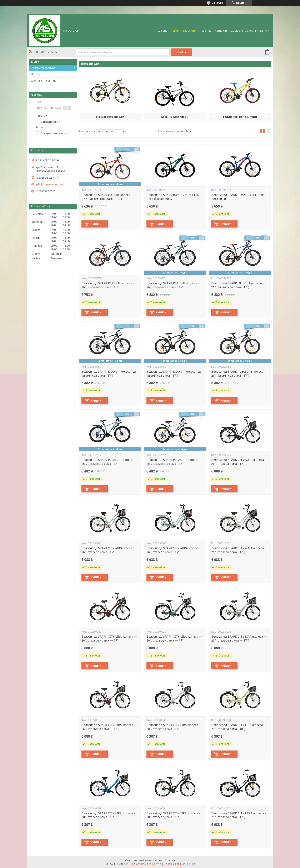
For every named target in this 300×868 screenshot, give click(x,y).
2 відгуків (218, 3)
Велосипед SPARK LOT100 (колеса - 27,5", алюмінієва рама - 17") (107, 197)
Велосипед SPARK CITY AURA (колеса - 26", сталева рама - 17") (239, 462)
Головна (162, 31)
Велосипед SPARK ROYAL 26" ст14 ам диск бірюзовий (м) (173, 197)
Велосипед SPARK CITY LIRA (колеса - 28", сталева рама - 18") (173, 727)
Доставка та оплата (243, 31)
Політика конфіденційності (180, 864)
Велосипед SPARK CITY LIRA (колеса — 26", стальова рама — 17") (109, 639)
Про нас (206, 31)
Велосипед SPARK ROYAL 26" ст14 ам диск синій (238, 197)
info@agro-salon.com (49, 184)
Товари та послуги (183, 31)
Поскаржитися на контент (146, 864)
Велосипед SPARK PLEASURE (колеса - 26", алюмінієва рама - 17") (238, 374)
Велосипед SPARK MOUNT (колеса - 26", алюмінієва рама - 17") (110, 374)
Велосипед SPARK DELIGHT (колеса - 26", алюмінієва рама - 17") (173, 285)
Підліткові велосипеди (240, 117)
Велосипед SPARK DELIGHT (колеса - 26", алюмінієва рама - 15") (108, 285)
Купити (96, 224)
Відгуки (264, 31)
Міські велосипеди (175, 117)
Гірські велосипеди (110, 117)
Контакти (221, 31)
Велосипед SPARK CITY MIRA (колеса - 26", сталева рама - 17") (239, 815)
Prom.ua (170, 860)
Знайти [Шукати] (182, 52)
